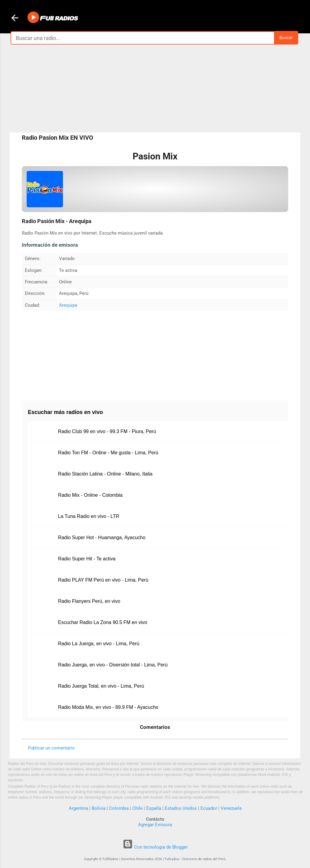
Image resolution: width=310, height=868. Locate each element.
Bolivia (99, 808)
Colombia (119, 808)
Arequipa (68, 305)
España (154, 808)
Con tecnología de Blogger (155, 847)
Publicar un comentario (51, 748)
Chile (137, 808)
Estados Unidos (181, 808)
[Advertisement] (155, 88)
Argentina (78, 808)
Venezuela (231, 808)
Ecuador (209, 808)
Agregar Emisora (155, 825)
